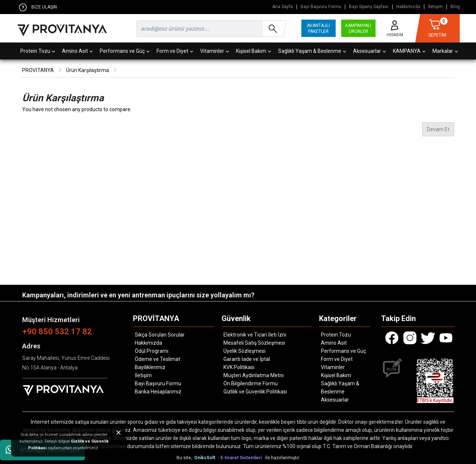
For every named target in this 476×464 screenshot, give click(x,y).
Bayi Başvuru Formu (321, 7)
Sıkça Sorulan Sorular (160, 335)
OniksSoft (205, 458)
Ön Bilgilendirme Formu (251, 383)
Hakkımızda (408, 7)
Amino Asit (77, 51)
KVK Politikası (239, 367)
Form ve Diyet (175, 51)
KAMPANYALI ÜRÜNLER (358, 28)
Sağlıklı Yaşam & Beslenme (312, 51)
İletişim (435, 7)
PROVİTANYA (38, 70)
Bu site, (185, 458)
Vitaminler (215, 51)
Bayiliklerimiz (150, 367)
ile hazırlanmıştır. (282, 458)
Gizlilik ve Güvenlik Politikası (255, 392)
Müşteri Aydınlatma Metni (254, 375)
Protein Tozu (38, 51)
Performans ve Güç (125, 51)
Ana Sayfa (282, 7)
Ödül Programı (152, 351)
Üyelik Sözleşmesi (244, 351)
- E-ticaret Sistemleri (241, 458)
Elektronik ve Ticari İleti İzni (255, 335)
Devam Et (438, 129)
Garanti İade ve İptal (247, 359)
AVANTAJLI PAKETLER (318, 28)
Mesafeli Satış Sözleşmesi (254, 343)
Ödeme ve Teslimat (157, 359)
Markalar (445, 51)
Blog (455, 7)
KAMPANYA (409, 51)
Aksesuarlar (369, 51)
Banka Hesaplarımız (158, 392)
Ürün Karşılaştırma (88, 70)
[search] (210, 29)
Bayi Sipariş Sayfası (369, 7)
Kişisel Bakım (254, 51)
